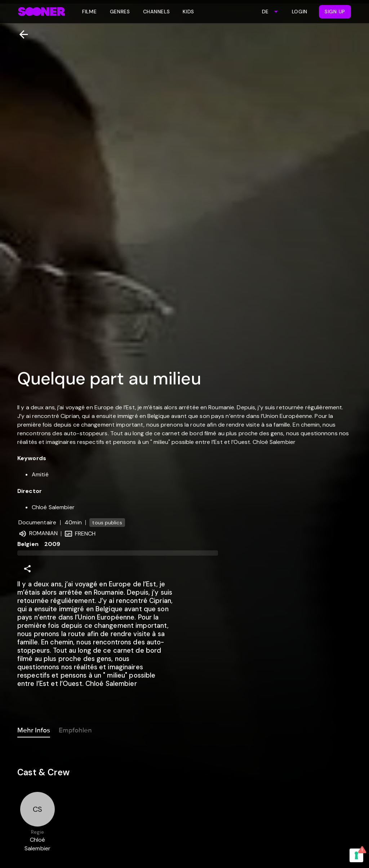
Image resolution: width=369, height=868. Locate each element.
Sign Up (335, 12)
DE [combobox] (265, 12)
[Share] (27, 569)
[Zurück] (21, 34)
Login (300, 12)
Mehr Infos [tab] (34, 729)
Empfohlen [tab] (75, 729)
